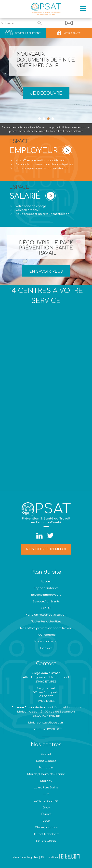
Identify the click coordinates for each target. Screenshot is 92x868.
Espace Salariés (46, 588)
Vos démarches (26, 210)
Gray (46, 808)
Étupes (46, 814)
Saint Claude (46, 761)
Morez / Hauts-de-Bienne (46, 774)
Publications (46, 635)
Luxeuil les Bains (46, 788)
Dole (46, 821)
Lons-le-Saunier (46, 801)
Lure (46, 794)
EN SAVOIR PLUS (46, 271)
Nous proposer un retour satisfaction (42, 168)
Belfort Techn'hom (46, 834)
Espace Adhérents (46, 602)
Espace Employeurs (46, 595)
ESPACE (33, 147)
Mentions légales (25, 857)
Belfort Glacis (46, 841)
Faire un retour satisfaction (46, 615)
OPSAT (46, 608)
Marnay (46, 781)
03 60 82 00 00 (49, 729)
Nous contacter (46, 641)
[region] (46, 81)
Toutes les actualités (46, 622)
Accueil (46, 582)
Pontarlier (46, 768)
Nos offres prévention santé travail (40, 160)
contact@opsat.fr (50, 723)
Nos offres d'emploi (46, 549)
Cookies (46, 648)
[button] (6, 81)
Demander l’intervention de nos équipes (44, 164)
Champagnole (46, 827)
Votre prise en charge (31, 206)
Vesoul (46, 754)
